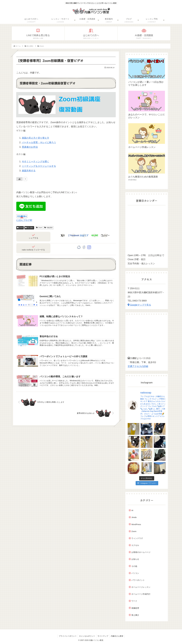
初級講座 (48, 228)
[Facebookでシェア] (73, 235)
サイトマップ (103, 636)
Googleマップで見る (139, 305)
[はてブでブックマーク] (84, 235)
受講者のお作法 (30, 147)
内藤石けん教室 (117, 636)
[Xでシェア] (63, 235)
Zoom (20, 228)
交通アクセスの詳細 (138, 366)
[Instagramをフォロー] (89, 247)
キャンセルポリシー (87, 636)
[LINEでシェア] (95, 235)
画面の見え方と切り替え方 (36, 138)
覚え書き (29, 228)
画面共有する (29, 171)
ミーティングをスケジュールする (39, 166)
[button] (105, 235)
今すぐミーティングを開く (36, 162)
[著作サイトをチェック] (79, 247)
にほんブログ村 (24, 220)
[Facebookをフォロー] (84, 247)
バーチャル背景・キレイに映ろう (39, 142)
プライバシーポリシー (68, 636)
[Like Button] (19, 179)
